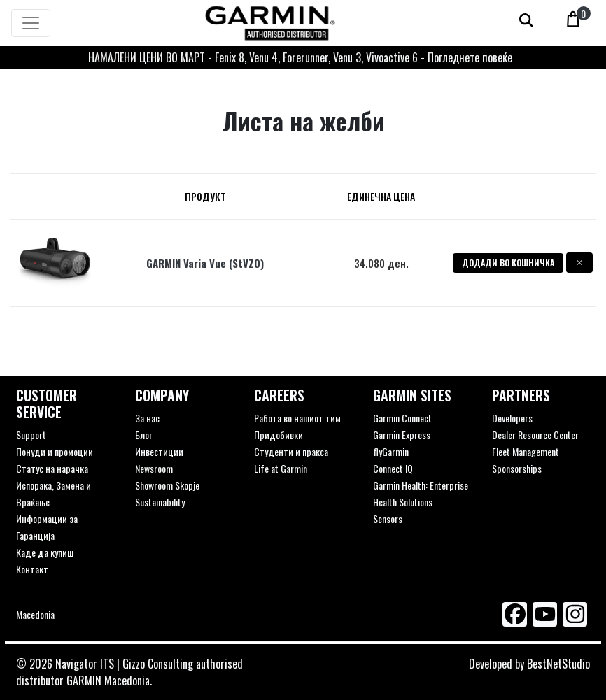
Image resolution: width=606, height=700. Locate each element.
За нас (147, 418)
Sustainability (160, 502)
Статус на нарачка (52, 468)
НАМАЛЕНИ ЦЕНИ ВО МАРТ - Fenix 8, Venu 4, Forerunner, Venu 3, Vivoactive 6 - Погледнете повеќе (300, 57)
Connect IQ (393, 468)
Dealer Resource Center (535, 435)
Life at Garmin (281, 468)
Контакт (32, 569)
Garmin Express (402, 435)
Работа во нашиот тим (297, 418)
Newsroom (154, 468)
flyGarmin (391, 451)
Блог (143, 435)
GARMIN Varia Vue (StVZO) (205, 263)
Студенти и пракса (291, 451)
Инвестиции (159, 451)
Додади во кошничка (508, 263)
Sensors (388, 519)
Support (31, 435)
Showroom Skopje (167, 485)
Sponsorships (517, 468)
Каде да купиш (45, 552)
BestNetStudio (558, 664)
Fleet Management (526, 451)
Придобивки (279, 435)
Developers (512, 418)
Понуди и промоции (55, 451)
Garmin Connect (402, 418)
